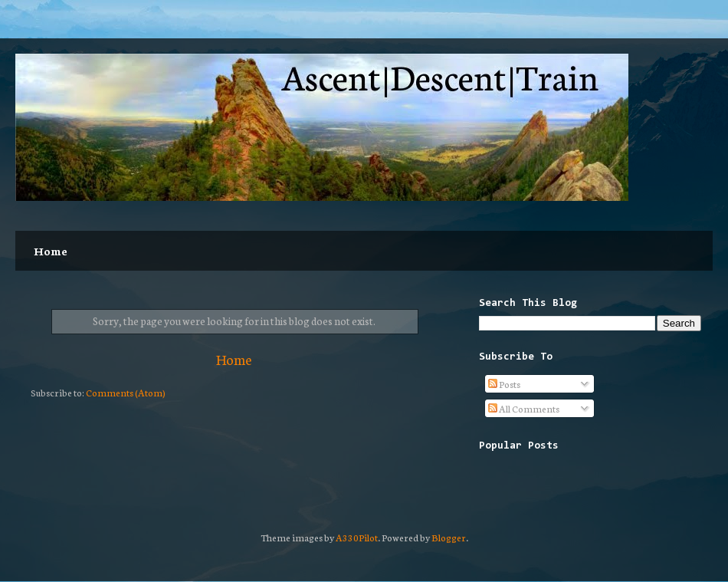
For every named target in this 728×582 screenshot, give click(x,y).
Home (51, 251)
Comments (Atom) (126, 392)
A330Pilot (357, 537)
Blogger (449, 537)
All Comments (524, 408)
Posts (504, 384)
